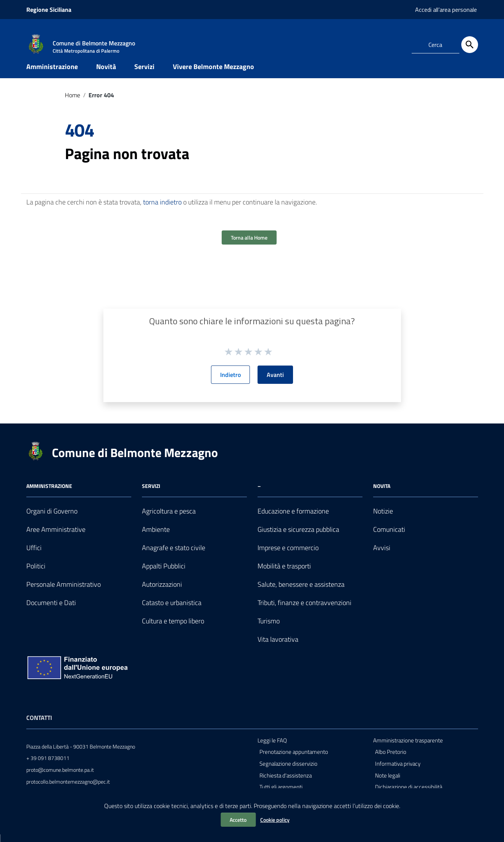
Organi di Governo (52, 519)
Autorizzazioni (162, 592)
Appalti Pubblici (164, 574)
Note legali (388, 783)
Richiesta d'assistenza (286, 783)
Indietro (230, 382)
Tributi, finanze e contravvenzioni (304, 610)
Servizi (144, 74)
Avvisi (382, 555)
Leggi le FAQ (272, 748)
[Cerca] (470, 45)
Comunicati (389, 537)
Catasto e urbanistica (172, 610)
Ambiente (156, 537)
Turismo (269, 628)
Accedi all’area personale (446, 10)
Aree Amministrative (56, 537)
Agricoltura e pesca (169, 519)
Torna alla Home (249, 245)
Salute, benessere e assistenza (301, 592)
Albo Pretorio (391, 759)
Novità (106, 74)
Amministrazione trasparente (408, 748)
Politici (36, 574)
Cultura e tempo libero (173, 628)
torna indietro (162, 210)
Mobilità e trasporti (284, 574)
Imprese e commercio (288, 555)
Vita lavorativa (278, 646)
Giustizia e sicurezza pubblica (298, 537)
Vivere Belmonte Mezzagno (213, 74)
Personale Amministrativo (64, 592)
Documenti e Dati (51, 610)
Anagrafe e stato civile (174, 555)
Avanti (275, 382)
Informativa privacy (398, 771)
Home (72, 102)
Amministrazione (52, 74)
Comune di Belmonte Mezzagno (135, 460)
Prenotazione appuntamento (294, 759)
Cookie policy (275, 820)
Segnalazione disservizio (288, 771)
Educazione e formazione (293, 519)
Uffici (34, 555)
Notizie (383, 519)
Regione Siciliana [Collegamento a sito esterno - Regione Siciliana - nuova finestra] (49, 10)
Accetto (238, 820)
